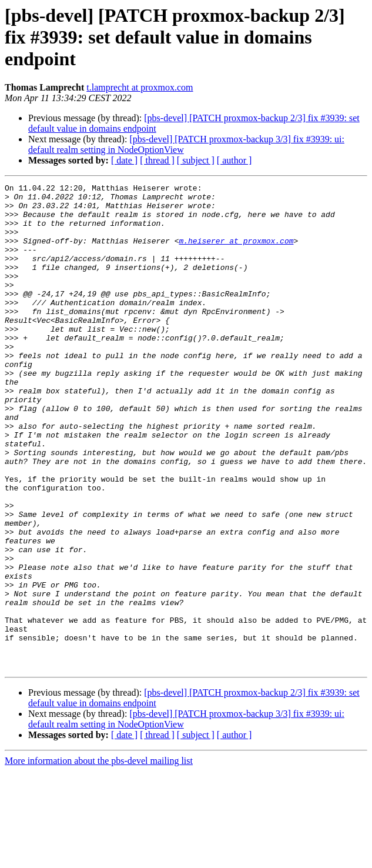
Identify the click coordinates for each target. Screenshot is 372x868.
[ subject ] (196, 160)
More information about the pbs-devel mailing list (99, 858)
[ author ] (234, 160)
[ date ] (124, 160)
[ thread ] (157, 160)
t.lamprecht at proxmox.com (140, 87)
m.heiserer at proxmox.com (236, 253)
